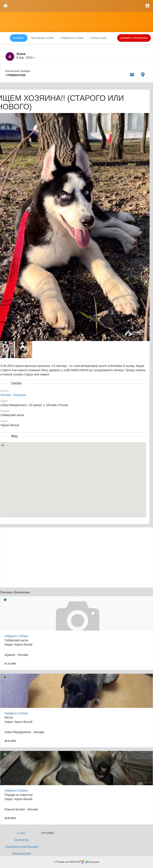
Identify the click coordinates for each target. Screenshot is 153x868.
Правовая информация (21, 847)
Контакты (22, 840)
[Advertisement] (76, 557)
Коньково (20, 395)
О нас (21, 833)
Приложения (21, 854)
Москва (6, 395)
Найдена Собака (16, 636)
